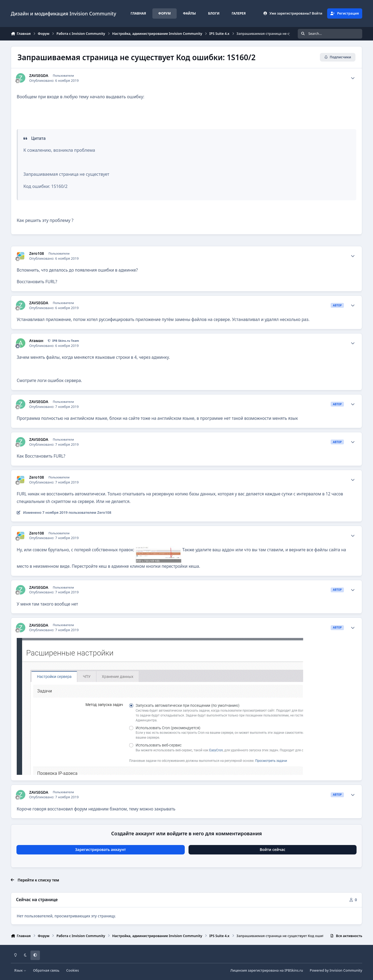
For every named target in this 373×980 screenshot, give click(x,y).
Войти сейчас (273, 849)
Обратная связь (46, 970)
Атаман (36, 341)
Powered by (336, 970)
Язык (20, 970)
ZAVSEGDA (39, 76)
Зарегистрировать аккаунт (100, 849)
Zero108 (37, 254)
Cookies (73, 970)
